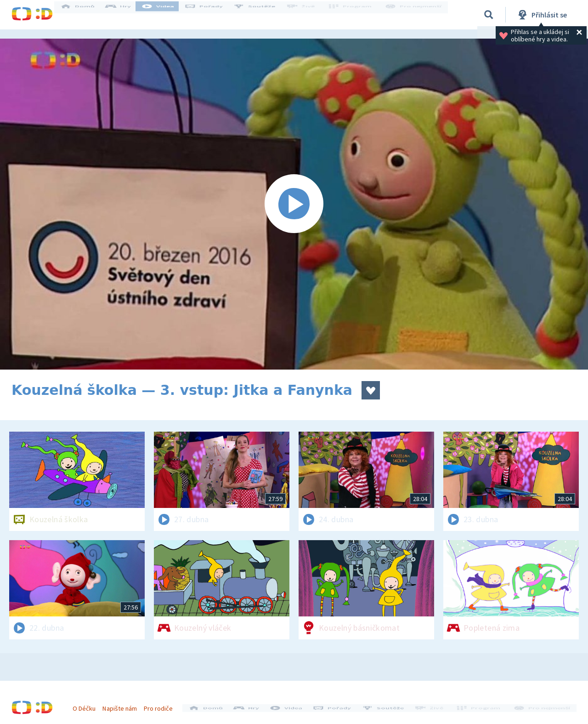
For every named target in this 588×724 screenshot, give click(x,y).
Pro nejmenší (415, 15)
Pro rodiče (162, 705)
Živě (308, 15)
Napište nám (124, 705)
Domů (85, 15)
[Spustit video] (294, 204)
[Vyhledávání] (489, 15)
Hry (126, 15)
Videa (166, 15)
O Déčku (88, 705)
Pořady (212, 15)
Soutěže (262, 15)
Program (354, 15)
